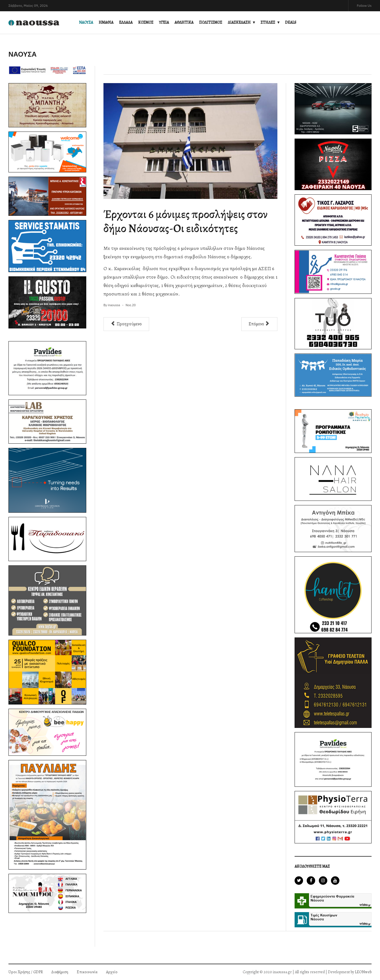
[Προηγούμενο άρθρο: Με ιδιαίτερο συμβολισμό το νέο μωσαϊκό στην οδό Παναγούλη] (126, 324)
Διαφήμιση (60, 972)
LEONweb (363, 972)
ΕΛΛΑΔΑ (126, 22)
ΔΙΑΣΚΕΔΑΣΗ (239, 22)
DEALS (291, 22)
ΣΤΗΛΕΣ (268, 22)
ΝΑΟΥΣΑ (86, 22)
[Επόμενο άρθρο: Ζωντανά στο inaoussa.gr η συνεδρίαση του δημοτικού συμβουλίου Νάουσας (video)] (259, 324)
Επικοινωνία (87, 972)
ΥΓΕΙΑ (164, 22)
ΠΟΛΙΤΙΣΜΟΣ (211, 22)
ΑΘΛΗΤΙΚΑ (184, 22)
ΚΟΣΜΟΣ (146, 22)
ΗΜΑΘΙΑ (106, 22)
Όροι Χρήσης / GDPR (26, 972)
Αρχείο (112, 972)
